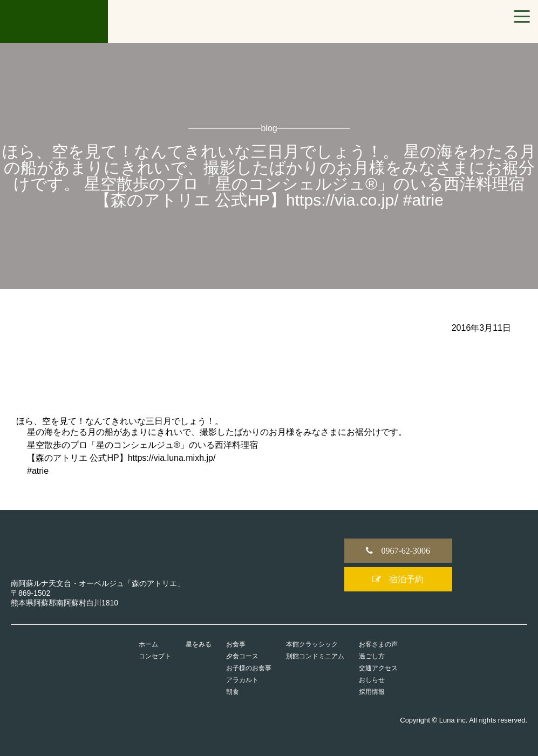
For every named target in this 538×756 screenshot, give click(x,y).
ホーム (148, 644)
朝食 (233, 692)
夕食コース (242, 656)
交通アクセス (378, 668)
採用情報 (372, 692)
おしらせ (372, 680)
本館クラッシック (312, 644)
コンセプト (155, 656)
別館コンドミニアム (315, 656)
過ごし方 (372, 656)
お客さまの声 (378, 644)
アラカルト (242, 680)
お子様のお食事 (249, 668)
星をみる (199, 644)
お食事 (236, 644)
